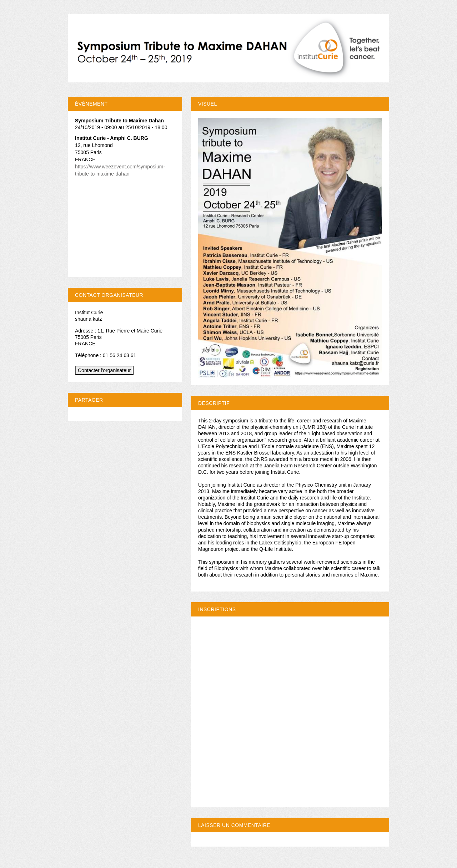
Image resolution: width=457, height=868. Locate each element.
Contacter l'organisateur (104, 370)
